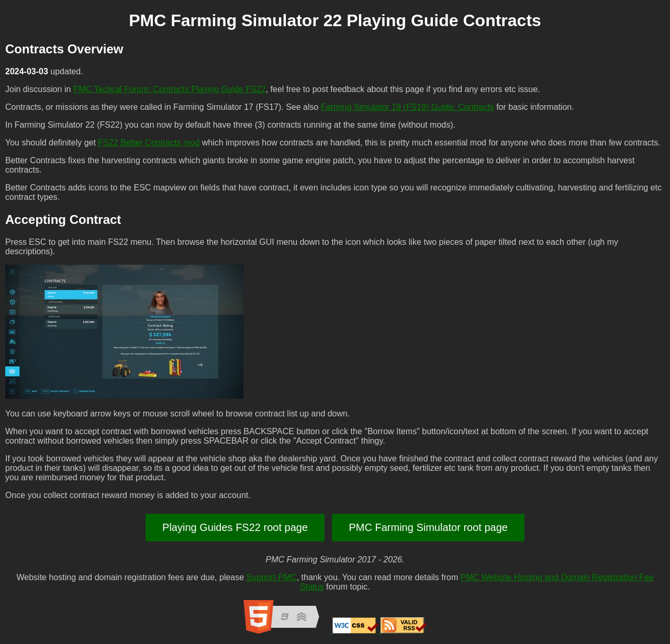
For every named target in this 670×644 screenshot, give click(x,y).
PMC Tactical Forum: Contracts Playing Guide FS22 (170, 89)
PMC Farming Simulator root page (428, 527)
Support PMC (272, 577)
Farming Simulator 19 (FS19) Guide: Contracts (407, 107)
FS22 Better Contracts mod (149, 143)
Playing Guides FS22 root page (235, 527)
